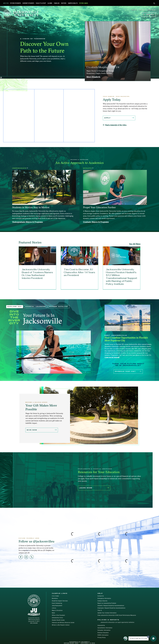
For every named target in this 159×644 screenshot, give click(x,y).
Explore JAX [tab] (15, 307)
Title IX (100, 610)
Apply (134, 10)
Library (54, 608)
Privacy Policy (102, 637)
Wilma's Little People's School (61, 625)
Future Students (15, 3)
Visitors (64, 3)
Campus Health (73, 3)
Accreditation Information (105, 628)
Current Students (28, 3)
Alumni (50, 3)
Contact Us (101, 596)
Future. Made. (84, 3)
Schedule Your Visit (128, 372)
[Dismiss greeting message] (148, 637)
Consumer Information (104, 630)
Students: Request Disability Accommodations (111, 606)
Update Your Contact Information (107, 613)
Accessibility (101, 625)
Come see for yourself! (112, 357)
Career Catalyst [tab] (59, 307)
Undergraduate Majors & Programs (28, 222)
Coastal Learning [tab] (35, 307)
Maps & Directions (57, 610)
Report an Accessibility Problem (107, 603)
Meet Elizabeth (93, 77)
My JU (142, 10)
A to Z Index (55, 596)
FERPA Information (103, 635)
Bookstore (55, 598)
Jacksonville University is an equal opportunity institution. (118, 622)
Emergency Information (104, 598)
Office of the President (58, 615)
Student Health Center (58, 620)
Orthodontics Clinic (57, 618)
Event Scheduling (57, 603)
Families (57, 3)
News (53, 613)
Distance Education (103, 633)
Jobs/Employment (57, 606)
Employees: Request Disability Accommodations (111, 608)
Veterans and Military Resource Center (63, 623)
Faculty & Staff (41, 3)
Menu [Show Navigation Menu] (148, 15)
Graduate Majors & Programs (96, 222)
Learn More (94, 488)
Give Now (152, 10)
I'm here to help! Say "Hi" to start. (139, 638)
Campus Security (102, 601)
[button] (154, 3)
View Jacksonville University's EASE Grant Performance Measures (117, 615)
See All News (135, 244)
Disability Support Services (60, 601)
